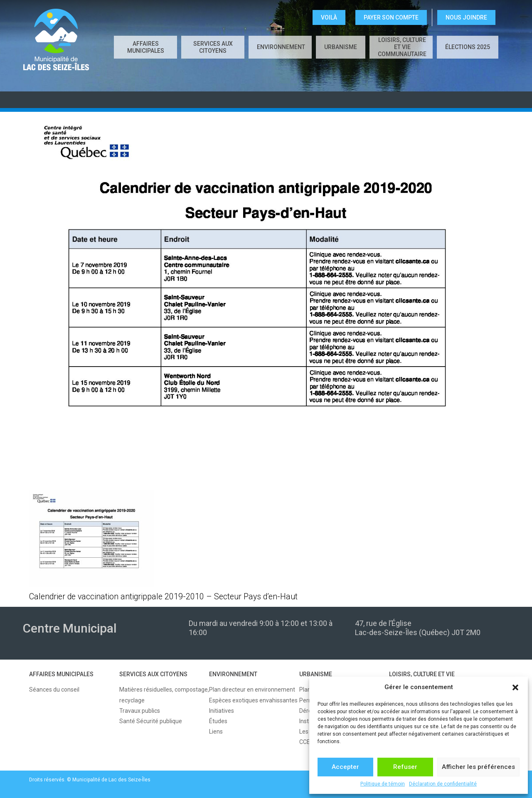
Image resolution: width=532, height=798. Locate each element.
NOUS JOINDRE (466, 17)
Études (218, 721)
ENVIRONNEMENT (281, 47)
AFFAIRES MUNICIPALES (146, 47)
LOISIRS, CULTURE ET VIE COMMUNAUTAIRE (402, 47)
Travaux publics (140, 711)
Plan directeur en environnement (252, 690)
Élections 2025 (468, 47)
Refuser (405, 767)
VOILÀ (329, 17)
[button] (515, 687)
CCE (305, 742)
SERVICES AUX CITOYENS (213, 47)
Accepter (345, 767)
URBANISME (341, 47)
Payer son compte (391, 17)
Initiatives (222, 711)
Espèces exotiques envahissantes (253, 700)
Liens (216, 731)
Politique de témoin (383, 784)
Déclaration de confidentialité (443, 784)
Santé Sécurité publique (151, 721)
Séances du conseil (54, 690)
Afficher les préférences (478, 767)
